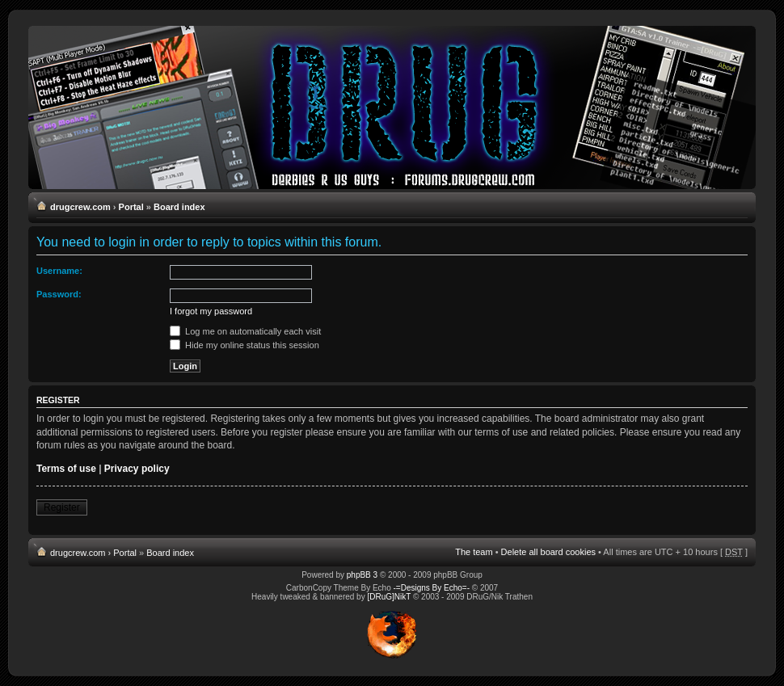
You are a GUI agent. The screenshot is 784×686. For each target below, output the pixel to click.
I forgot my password (211, 311)
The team (474, 552)
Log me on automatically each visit (245, 331)
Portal (131, 207)
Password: (59, 294)
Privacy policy (137, 469)
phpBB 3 (362, 575)
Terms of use (66, 469)
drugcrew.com (80, 207)
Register (62, 507)
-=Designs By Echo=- (432, 588)
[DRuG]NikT (389, 597)
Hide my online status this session (244, 345)
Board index (179, 207)
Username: (59, 271)
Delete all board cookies (548, 552)
